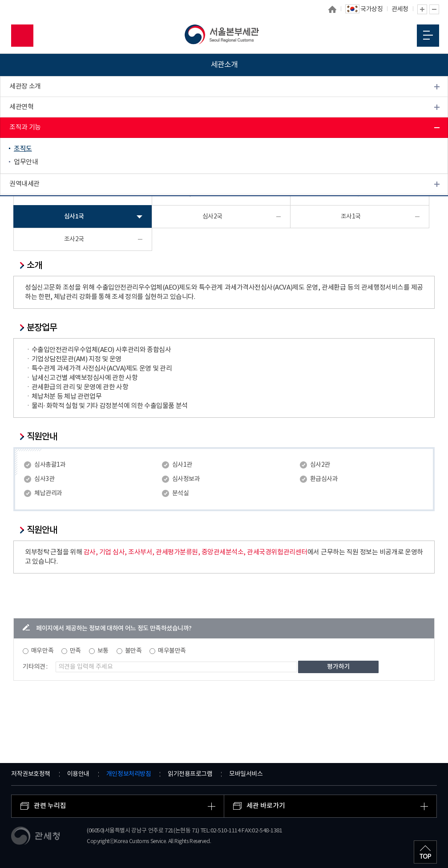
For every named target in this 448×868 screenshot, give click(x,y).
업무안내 (26, 162)
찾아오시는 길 (28, 245)
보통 (103, 651)
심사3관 (44, 479)
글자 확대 (422, 9)
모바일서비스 (246, 774)
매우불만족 (172, 651)
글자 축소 (434, 9)
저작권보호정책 (31, 774)
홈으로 (333, 9)
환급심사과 (324, 479)
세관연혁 (21, 107)
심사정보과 (186, 479)
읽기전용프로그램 (190, 774)
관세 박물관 (25, 204)
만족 (75, 651)
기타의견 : (35, 667)
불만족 (133, 651)
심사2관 (320, 465)
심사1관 (182, 465)
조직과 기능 (25, 127)
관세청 (400, 9)
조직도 (23, 149)
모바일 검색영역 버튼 (22, 36)
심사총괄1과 (50, 465)
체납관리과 (48, 493)
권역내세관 (24, 184)
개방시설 (21, 225)
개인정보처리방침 (129, 774)
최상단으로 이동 (425, 852)
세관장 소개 (25, 87)
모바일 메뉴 (428, 35)
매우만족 (42, 651)
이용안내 (78, 774)
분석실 (181, 493)
